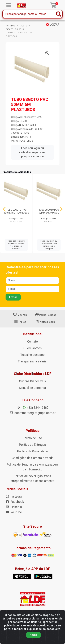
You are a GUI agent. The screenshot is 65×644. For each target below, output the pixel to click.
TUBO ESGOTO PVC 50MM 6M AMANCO (49, 211)
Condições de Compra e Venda (33, 458)
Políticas (33, 431)
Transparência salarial (32, 361)
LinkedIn (14, 507)
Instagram (15, 497)
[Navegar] (4, 209)
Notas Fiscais (45, 322)
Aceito (33, 635)
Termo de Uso (32, 438)
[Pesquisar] (59, 14)
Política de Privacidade (33, 451)
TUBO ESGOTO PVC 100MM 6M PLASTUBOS (16, 211)
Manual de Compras (32, 388)
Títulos (20, 322)
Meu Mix (20, 315)
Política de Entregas (32, 445)
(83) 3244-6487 (32, 408)
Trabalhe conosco (32, 355)
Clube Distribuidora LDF (33, 374)
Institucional (33, 334)
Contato (32, 342)
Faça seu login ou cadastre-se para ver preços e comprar (32, 152)
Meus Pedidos (46, 315)
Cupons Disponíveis (32, 381)
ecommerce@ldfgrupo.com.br (32, 413)
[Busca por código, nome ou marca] (29, 14)
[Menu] (9, 5)
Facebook (15, 502)
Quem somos (33, 348)
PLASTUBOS (26, 141)
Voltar (53, 25)
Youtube (14, 512)
